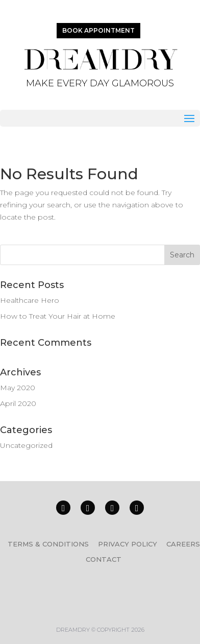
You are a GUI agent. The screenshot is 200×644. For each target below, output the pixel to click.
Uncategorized (26, 445)
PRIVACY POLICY (128, 544)
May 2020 (18, 388)
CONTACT (104, 559)
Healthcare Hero (30, 300)
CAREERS (183, 544)
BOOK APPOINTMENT (98, 30)
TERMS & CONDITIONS (48, 544)
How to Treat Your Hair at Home (58, 316)
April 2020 (18, 403)
